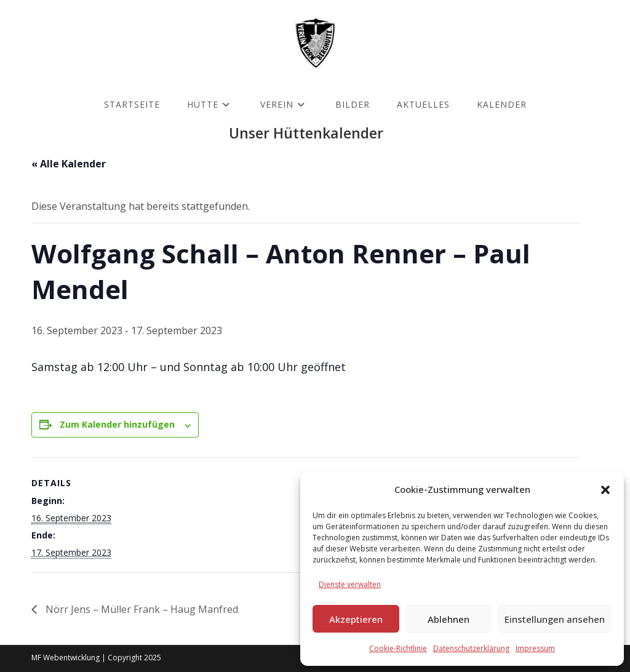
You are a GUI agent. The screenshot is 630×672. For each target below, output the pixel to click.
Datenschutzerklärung (471, 648)
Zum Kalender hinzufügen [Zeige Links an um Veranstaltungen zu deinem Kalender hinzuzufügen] (117, 424)
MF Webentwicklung (66, 658)
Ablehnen (449, 619)
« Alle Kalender (69, 164)
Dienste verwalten (350, 584)
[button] (605, 490)
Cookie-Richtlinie (398, 648)
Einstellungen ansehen (555, 619)
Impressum (535, 648)
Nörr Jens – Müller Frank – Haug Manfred (141, 609)
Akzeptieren (356, 619)
